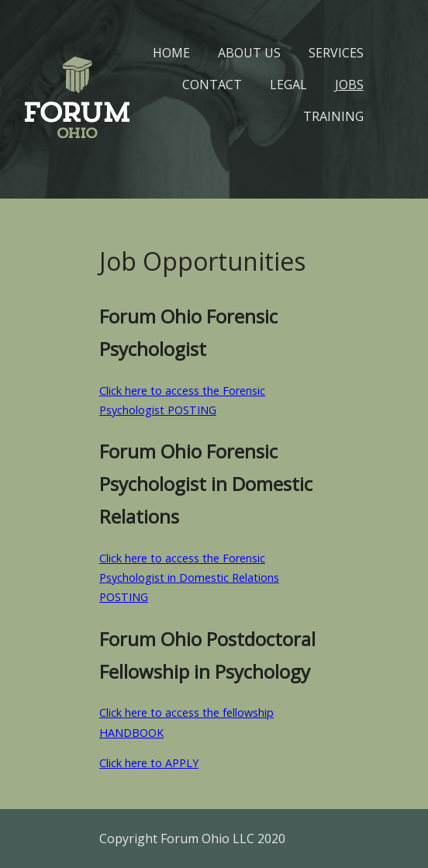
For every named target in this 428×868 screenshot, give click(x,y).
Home (171, 53)
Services (336, 53)
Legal (288, 85)
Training (333, 116)
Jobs (349, 85)
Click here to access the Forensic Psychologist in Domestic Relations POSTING (189, 578)
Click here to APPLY (149, 763)
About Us (249, 53)
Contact (212, 85)
